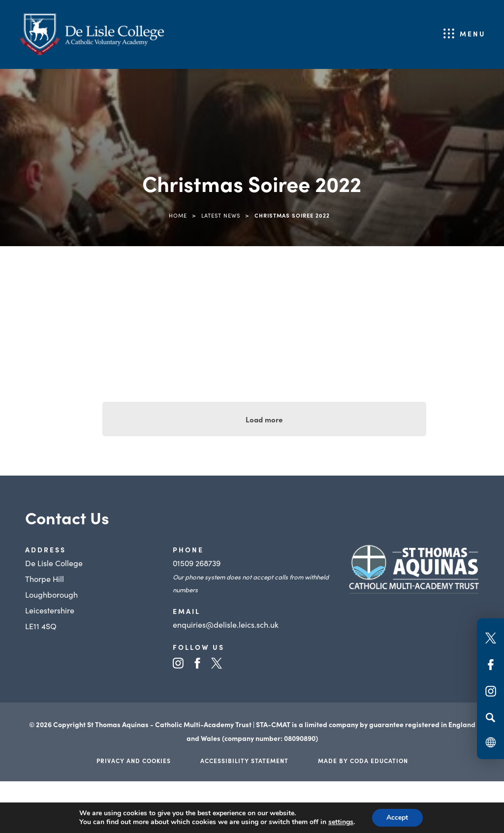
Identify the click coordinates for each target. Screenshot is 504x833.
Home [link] (178, 215)
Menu (473, 33)
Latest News (221, 215)
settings (341, 822)
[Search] (490, 717)
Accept (397, 817)
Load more (264, 419)
